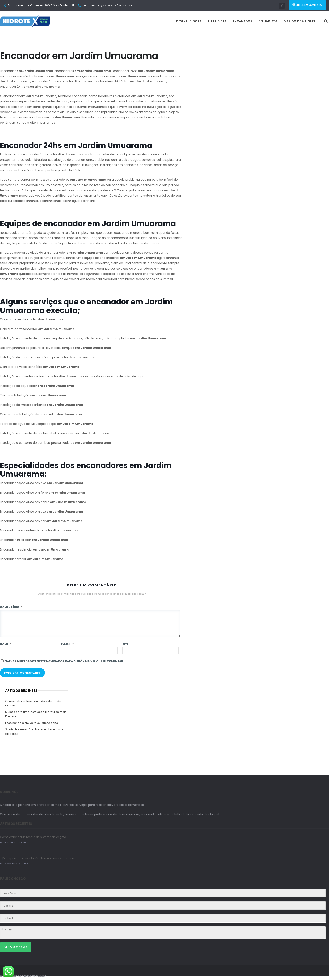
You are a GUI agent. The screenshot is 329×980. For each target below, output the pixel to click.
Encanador (190, 21)
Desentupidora (136, 21)
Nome (5, 644)
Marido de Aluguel (247, 21)
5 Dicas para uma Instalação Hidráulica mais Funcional (36, 714)
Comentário (11, 607)
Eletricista (165, 21)
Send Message (16, 947)
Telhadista (215, 21)
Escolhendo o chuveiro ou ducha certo (32, 723)
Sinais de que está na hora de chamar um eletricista (34, 732)
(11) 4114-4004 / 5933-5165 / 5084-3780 (108, 6)
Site (125, 644)
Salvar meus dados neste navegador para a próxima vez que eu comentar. (65, 661)
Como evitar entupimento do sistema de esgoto (33, 703)
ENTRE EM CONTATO (308, 5)
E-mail (67, 644)
